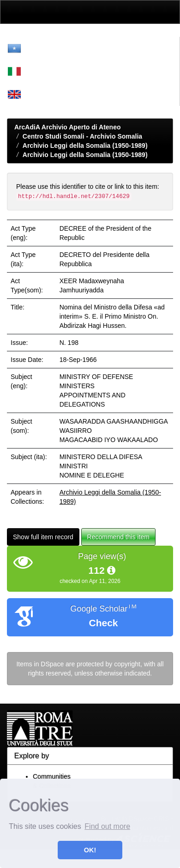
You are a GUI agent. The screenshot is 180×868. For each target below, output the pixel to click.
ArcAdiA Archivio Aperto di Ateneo (68, 127)
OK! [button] (90, 850)
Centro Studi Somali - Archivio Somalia (82, 136)
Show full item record (43, 537)
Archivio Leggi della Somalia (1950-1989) (85, 146)
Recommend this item (118, 537)
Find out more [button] (107, 826)
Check (103, 623)
